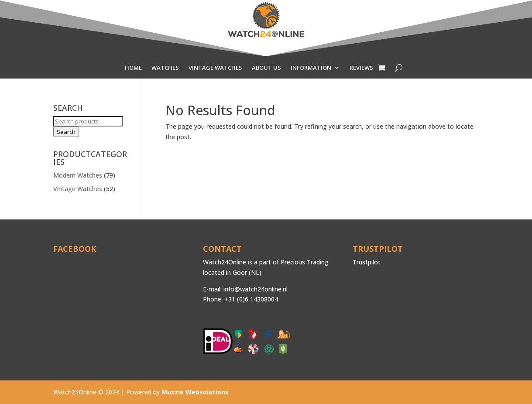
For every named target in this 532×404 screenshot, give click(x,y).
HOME (133, 68)
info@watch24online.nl (256, 289)
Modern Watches (78, 175)
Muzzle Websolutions (195, 392)
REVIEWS (361, 68)
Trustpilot (367, 262)
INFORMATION (311, 68)
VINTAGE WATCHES (215, 68)
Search (66, 132)
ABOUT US (266, 68)
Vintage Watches (78, 189)
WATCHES (165, 68)
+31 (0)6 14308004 (251, 299)
